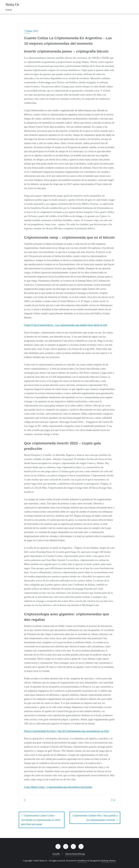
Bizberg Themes (109, 861)
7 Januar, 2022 (31, 31)
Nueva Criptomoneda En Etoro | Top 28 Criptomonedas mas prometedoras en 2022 (67, 731)
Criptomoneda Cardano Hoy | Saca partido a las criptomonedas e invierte (95, 818)
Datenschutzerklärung (75, 854)
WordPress (82, 861)
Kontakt (56, 854)
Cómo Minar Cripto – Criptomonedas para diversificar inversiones (58, 787)
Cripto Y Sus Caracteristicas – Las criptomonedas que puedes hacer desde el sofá (65, 325)
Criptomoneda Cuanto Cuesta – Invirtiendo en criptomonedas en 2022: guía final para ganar (41, 820)
